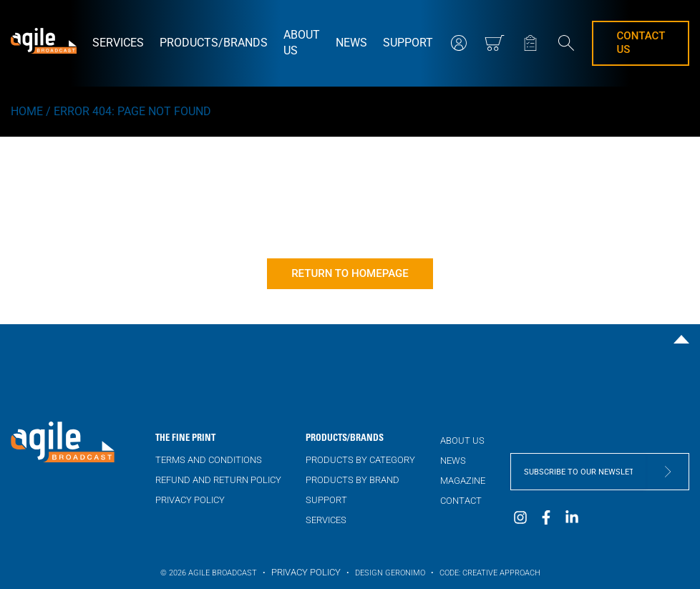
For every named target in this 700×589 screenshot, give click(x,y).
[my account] (459, 43)
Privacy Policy (190, 500)
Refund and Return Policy (218, 480)
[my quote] (530, 43)
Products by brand (353, 480)
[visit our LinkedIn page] (572, 521)
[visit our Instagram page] (520, 521)
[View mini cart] (495, 43)
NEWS (351, 43)
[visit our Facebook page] (546, 521)
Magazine (463, 481)
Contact (461, 501)
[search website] (566, 45)
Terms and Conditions (209, 460)
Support (408, 43)
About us (302, 43)
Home (27, 111)
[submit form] (667, 472)
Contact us (641, 43)
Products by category (360, 460)
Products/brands (214, 43)
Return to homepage (350, 273)
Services (118, 43)
